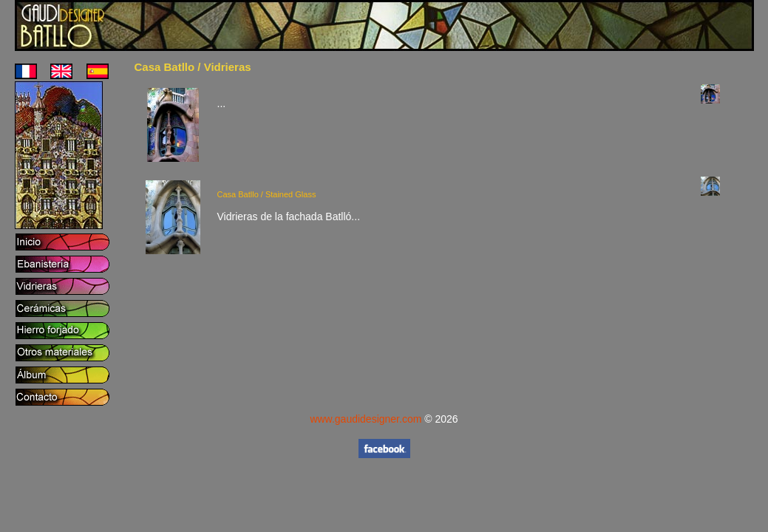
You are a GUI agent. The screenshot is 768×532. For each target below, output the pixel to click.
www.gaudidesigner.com (366, 419)
